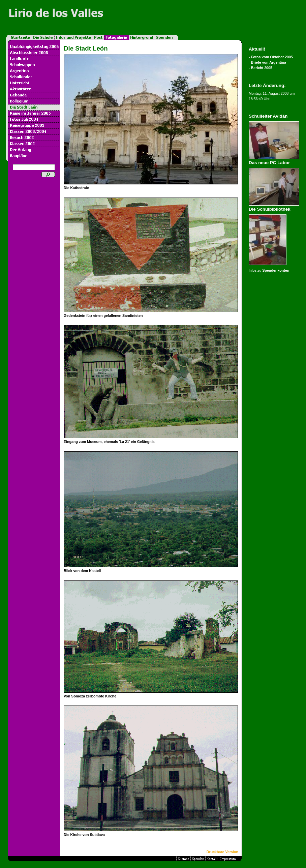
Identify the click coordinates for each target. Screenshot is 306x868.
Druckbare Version (222, 852)
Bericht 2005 (262, 68)
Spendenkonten (276, 270)
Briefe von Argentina (269, 62)
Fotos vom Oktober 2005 (272, 57)
